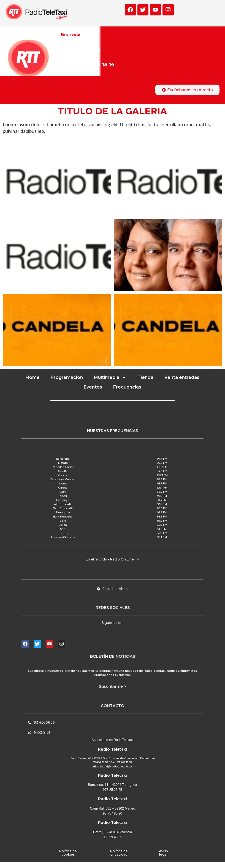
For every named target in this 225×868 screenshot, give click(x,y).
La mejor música (78, 43)
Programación (67, 377)
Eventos (93, 387)
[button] (113, 559)
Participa (86, 65)
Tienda (145, 377)
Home (33, 377)
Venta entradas (182, 377)
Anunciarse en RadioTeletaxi (112, 740)
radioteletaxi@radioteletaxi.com (113, 766)
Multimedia (110, 378)
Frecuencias (127, 387)
